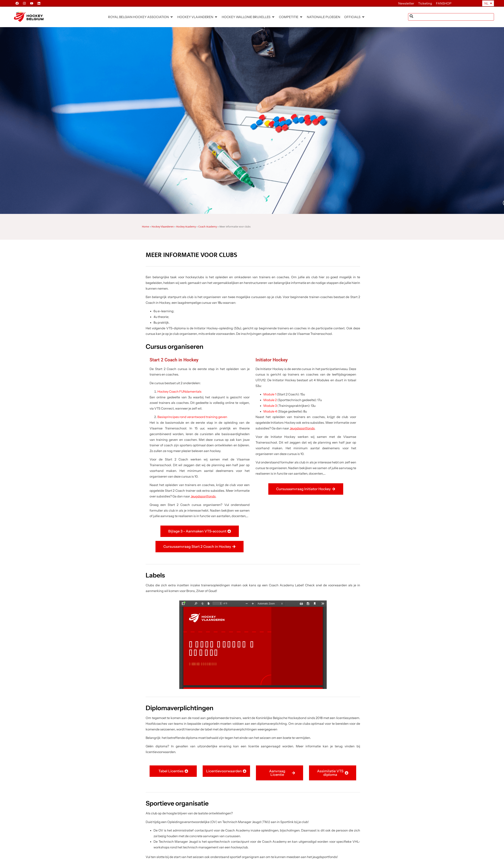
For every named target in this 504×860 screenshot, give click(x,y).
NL (486, 3)
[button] (141, 17)
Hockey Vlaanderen (163, 227)
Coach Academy (208, 227)
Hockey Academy (186, 227)
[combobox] (451, 17)
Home (145, 227)
